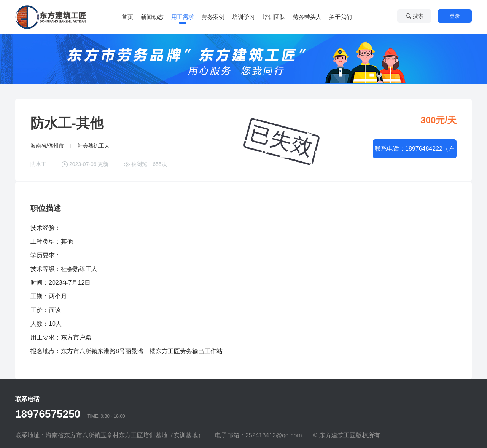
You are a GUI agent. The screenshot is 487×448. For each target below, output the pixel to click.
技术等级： (46, 269)
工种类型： (46, 242)
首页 (127, 17)
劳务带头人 (307, 17)
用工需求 (183, 17)
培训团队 (274, 17)
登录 (455, 16)
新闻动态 (152, 17)
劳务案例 (213, 17)
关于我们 (341, 17)
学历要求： (46, 255)
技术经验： (46, 228)
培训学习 (243, 17)
